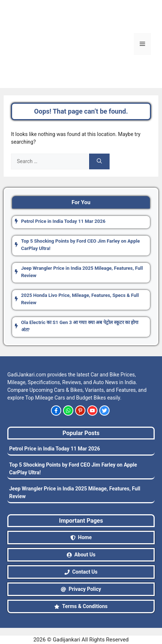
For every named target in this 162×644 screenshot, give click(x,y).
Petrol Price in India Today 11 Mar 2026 (55, 449)
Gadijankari (67, 640)
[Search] (99, 161)
